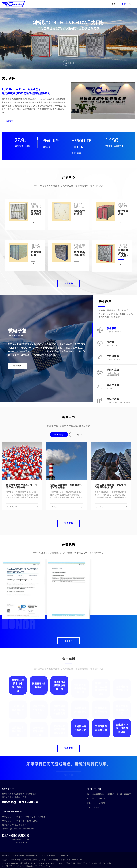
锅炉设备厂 (51, 856)
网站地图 (69, 863)
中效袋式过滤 (123, 209)
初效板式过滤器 (79, 209)
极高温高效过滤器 (79, 250)
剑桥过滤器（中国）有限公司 (14, 825)
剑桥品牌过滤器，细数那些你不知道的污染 (66, 486)
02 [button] (71, 63)
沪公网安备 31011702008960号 (37, 866)
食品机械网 (41, 856)
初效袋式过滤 (36, 250)
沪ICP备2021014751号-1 (12, 866)
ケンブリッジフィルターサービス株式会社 (20, 821)
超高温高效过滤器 (36, 209)
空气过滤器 (16, 860)
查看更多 (10, 121)
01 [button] (66, 63)
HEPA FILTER (77, 860)
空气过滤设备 (52, 860)
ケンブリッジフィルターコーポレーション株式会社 (24, 817)
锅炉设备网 (30, 856)
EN (130, 4)
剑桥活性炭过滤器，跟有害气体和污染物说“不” (110, 486)
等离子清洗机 (18, 856)
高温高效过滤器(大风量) (123, 251)
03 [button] (73, 63)
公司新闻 (59, 434)
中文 (124, 4)
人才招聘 (78, 434)
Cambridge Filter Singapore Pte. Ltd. (18, 829)
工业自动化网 (63, 856)
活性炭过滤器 (65, 860)
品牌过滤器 (26, 860)
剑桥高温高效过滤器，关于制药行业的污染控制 (22, 486)
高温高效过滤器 (39, 860)
